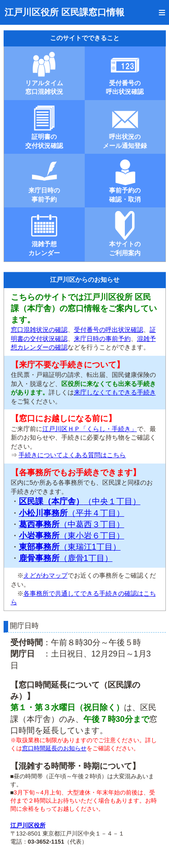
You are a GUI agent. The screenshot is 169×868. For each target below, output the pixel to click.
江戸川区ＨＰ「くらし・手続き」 (90, 429)
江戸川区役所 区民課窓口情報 (64, 12)
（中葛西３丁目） (72, 524)
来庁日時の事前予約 (102, 339)
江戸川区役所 (28, 825)
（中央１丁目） (80, 501)
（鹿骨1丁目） (66, 558)
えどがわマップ (46, 575)
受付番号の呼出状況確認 (109, 330)
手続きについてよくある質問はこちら (72, 455)
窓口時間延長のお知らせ (54, 748)
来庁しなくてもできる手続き (115, 392)
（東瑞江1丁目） (70, 547)
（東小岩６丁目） (72, 536)
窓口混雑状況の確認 (39, 330)
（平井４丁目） (72, 513)
